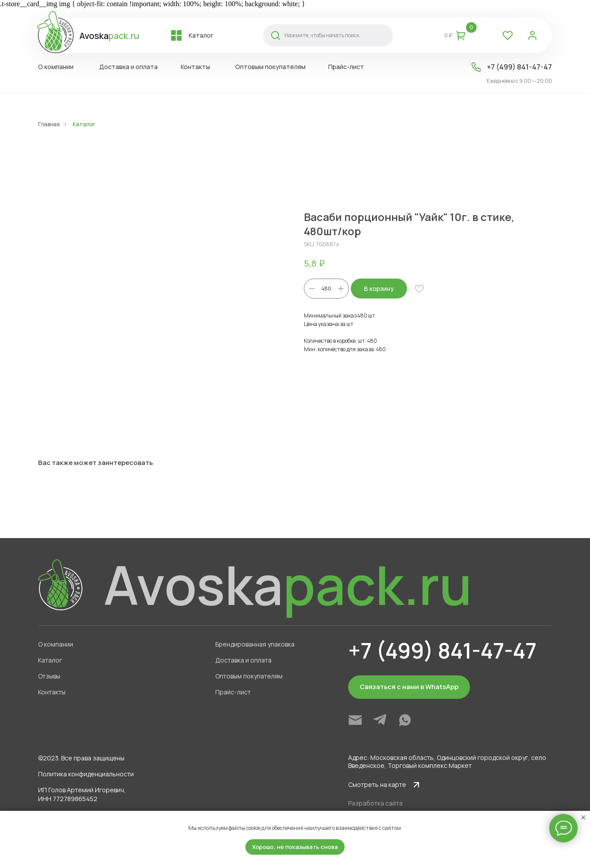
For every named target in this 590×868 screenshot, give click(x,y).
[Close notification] (583, 818)
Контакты (52, 692)
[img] (355, 720)
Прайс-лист (233, 692)
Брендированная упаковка (255, 644)
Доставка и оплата (243, 660)
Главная (49, 124)
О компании (56, 644)
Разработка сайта (375, 803)
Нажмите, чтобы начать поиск (322, 35)
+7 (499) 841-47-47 (519, 67)
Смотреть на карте (377, 785)
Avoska (109, 36)
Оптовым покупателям (249, 676)
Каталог (84, 124)
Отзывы (49, 676)
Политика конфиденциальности (86, 774)
